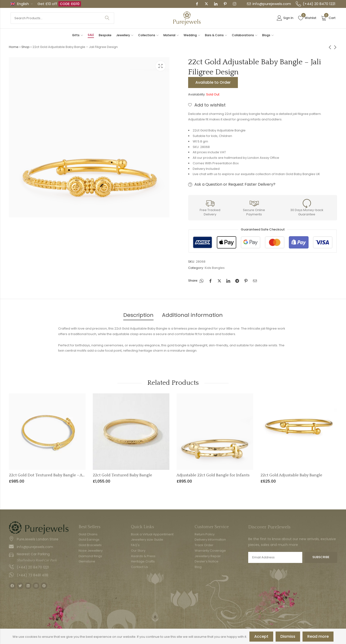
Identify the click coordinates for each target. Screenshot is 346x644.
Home (14, 47)
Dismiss (288, 636)
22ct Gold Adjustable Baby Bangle (291, 475)
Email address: (275, 557)
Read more (318, 636)
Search (107, 18)
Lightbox (161, 66)
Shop (25, 47)
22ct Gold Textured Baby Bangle (122, 475)
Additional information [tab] (192, 315)
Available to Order (213, 82)
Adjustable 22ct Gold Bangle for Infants (213, 475)
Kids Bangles (215, 268)
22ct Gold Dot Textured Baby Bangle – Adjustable (54, 475)
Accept (261, 636)
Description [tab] (138, 315)
